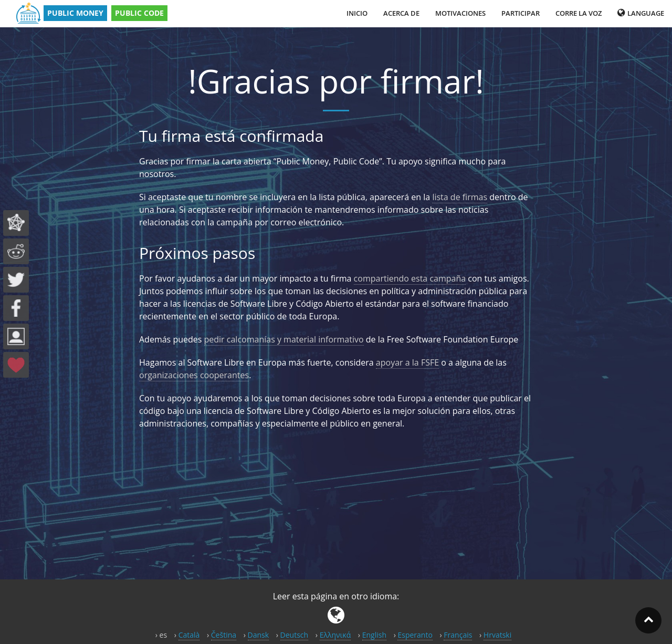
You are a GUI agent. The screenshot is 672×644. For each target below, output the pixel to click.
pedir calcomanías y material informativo (284, 339)
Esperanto (415, 635)
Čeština (224, 635)
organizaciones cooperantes (194, 375)
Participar (521, 13)
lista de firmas (460, 197)
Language (641, 13)
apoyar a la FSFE (407, 362)
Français (458, 635)
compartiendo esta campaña (410, 278)
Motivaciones (460, 13)
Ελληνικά (335, 635)
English (374, 635)
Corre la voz (579, 13)
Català (189, 635)
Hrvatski (497, 635)
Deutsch (295, 635)
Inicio (357, 13)
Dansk (259, 635)
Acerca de (401, 13)
